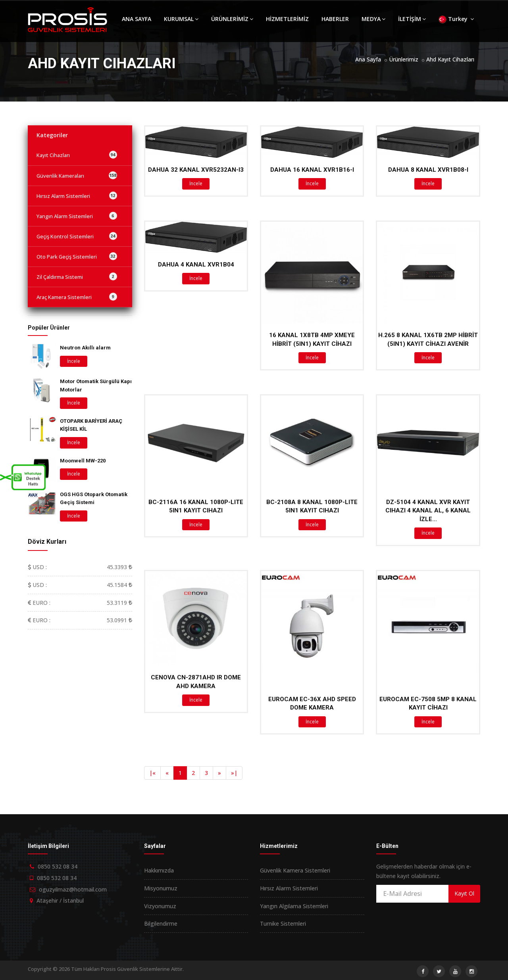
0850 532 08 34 (58, 866)
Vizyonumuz (160, 906)
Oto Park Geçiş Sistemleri (77, 256)
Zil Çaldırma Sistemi (77, 276)
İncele (196, 183)
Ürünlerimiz (404, 59)
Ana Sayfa (368, 59)
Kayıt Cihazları (77, 155)
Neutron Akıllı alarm (85, 348)
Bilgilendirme (161, 923)
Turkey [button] (456, 19)
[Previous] (152, 773)
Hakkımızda (159, 870)
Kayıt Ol (464, 893)
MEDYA (373, 19)
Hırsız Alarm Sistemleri (77, 196)
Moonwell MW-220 (83, 461)
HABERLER (335, 19)
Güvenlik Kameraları (77, 175)
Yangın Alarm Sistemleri (77, 216)
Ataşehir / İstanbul (60, 900)
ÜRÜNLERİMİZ (232, 19)
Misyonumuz (161, 888)
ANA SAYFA (137, 19)
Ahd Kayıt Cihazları (450, 59)
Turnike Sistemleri (283, 923)
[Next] (219, 773)
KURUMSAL (181, 19)
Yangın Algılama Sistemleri (294, 906)
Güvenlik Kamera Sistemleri (295, 870)
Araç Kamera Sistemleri (77, 297)
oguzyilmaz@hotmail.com (73, 889)
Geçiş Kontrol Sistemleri (77, 236)
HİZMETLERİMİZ (287, 19)
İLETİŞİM (412, 19)
